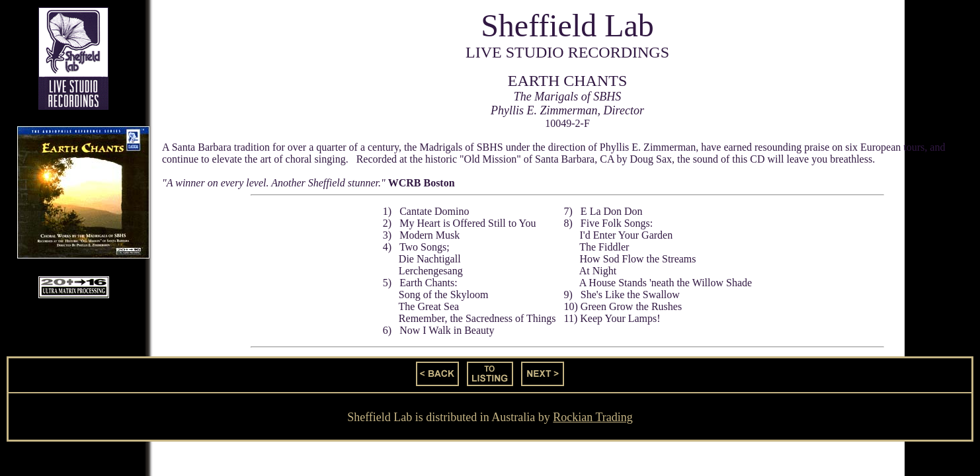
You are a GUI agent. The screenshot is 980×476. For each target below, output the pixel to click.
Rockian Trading (593, 417)
